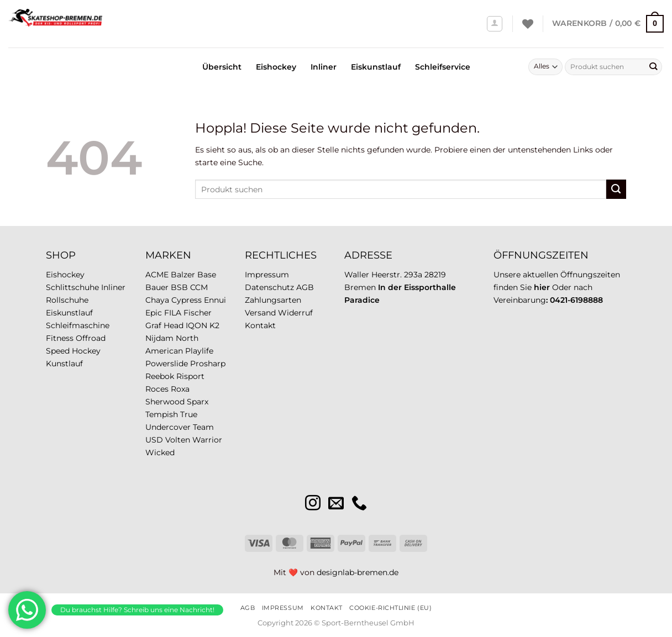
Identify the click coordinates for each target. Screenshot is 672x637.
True (189, 414)
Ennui (215, 300)
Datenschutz (269, 287)
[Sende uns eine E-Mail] (336, 504)
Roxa (180, 389)
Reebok (160, 376)
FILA (173, 313)
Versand (260, 313)
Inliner (324, 67)
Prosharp (208, 364)
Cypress (187, 300)
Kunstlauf (64, 364)
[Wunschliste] (528, 24)
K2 (214, 325)
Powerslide (167, 364)
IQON (196, 325)
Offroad (91, 338)
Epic (154, 313)
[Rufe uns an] (359, 504)
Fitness (60, 338)
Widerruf (295, 313)
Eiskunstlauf (376, 67)
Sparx (198, 402)
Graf (153, 325)
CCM (199, 287)
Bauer (157, 287)
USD (154, 440)
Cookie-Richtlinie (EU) (390, 608)
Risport (190, 376)
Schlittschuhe (72, 287)
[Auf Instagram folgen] (313, 504)
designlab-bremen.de (358, 572)
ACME (157, 275)
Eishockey (276, 67)
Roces (157, 389)
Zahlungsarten (273, 300)
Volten (178, 440)
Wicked (160, 452)
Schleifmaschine (78, 325)
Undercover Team (180, 427)
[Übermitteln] (653, 67)
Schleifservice (443, 67)
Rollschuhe (67, 300)
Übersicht (222, 67)
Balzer (183, 275)
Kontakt (260, 325)
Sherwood (165, 402)
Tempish (162, 414)
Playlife (199, 351)
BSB (179, 287)
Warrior (207, 440)
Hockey (86, 351)
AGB (305, 287)
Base (207, 275)
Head (174, 325)
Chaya (157, 300)
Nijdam (159, 338)
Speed (58, 351)
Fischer (198, 313)
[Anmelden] (495, 24)
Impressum (267, 275)
